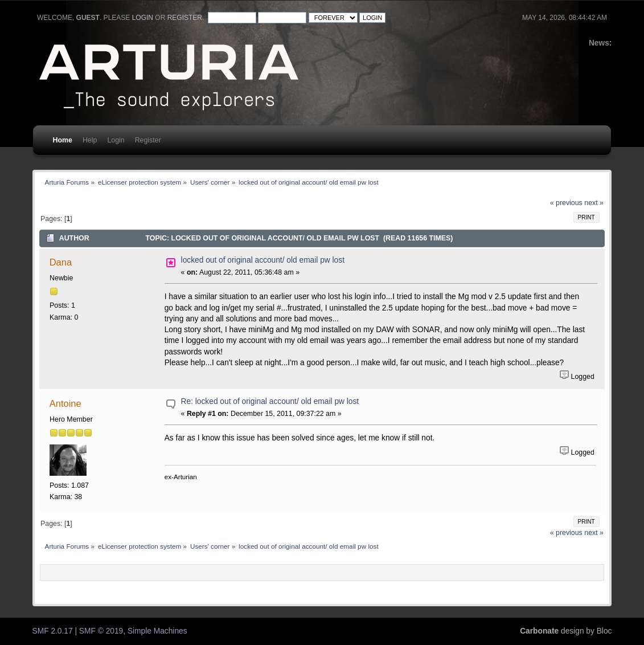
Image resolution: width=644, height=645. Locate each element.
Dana (61, 262)
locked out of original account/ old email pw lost (263, 260)
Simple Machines (157, 631)
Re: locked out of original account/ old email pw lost (270, 401)
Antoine (65, 403)
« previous (566, 203)
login (143, 18)
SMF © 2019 (101, 631)
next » (594, 203)
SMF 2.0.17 (53, 631)
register (185, 18)
